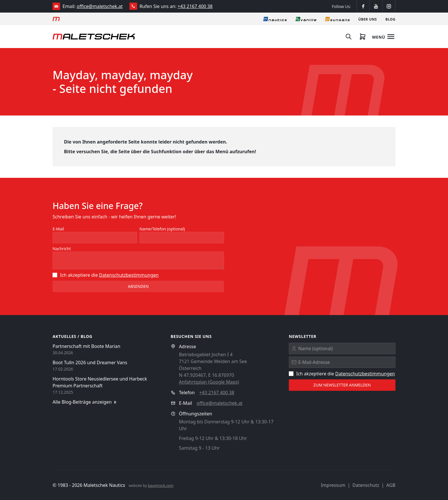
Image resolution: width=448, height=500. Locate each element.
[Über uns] (368, 19)
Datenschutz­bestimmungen (129, 275)
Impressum (333, 485)
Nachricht (62, 249)
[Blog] (390, 19)
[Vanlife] (306, 19)
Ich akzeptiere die (106, 275)
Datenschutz (366, 485)
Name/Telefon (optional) (162, 229)
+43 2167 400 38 (195, 6)
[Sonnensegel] (337, 19)
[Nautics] (275, 19)
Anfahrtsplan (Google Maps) (209, 382)
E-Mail (58, 229)
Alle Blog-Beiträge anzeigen (85, 402)
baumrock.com (161, 485)
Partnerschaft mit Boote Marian (86, 346)
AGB (391, 485)
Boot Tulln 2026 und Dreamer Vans (90, 362)
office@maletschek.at (100, 6)
